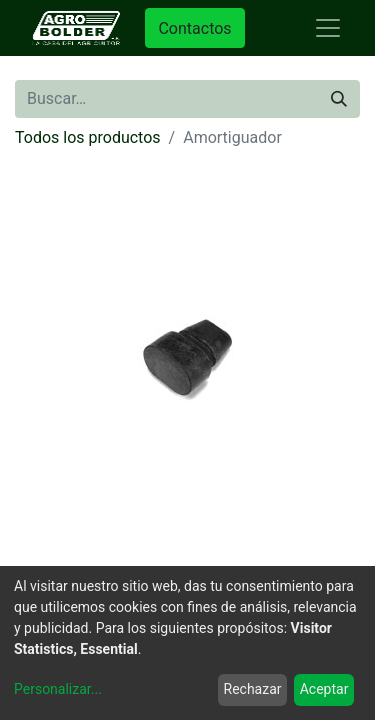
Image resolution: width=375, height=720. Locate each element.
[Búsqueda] (339, 99)
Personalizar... (58, 689)
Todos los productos (88, 137)
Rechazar (253, 689)
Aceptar (324, 689)
